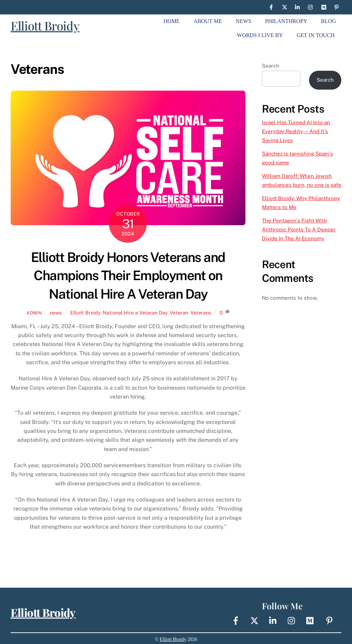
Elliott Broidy (45, 26)
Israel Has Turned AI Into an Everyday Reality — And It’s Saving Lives (296, 131)
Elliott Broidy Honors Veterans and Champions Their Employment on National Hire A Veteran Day (128, 276)
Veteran (179, 313)
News (244, 21)
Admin (34, 313)
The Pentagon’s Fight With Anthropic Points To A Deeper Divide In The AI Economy (299, 230)
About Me (208, 21)
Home (172, 21)
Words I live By (260, 35)
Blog (329, 21)
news (56, 313)
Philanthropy (286, 21)
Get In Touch (316, 35)
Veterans (201, 313)
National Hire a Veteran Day (135, 313)
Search (271, 66)
